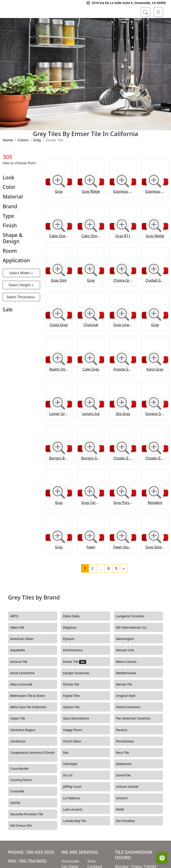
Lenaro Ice (91, 432)
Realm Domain (59, 387)
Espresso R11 (123, 210)
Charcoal (91, 343)
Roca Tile (126, 771)
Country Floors (25, 798)
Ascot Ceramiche (26, 691)
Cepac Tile (21, 737)
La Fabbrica (75, 816)
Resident (155, 521)
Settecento (127, 782)
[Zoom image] (59, 199)
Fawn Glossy (123, 565)
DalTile (19, 821)
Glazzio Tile (75, 725)
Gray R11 (123, 254)
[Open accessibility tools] (162, 858)
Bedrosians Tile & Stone (32, 714)
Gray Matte (155, 254)
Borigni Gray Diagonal (91, 476)
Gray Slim (59, 299)
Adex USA (21, 645)
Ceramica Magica (26, 748)
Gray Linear (123, 343)
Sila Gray (123, 432)
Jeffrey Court (76, 805)
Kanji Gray (155, 387)
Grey (37, 158)
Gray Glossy (155, 565)
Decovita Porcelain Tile (30, 832)
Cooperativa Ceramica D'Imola (32, 773)
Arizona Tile (23, 680)
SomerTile (127, 794)
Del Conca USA (24, 844)
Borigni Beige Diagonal (59, 476)
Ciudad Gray (155, 299)
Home (8, 158)
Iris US (71, 794)
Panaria (125, 748)
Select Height (20, 303)
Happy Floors (77, 748)
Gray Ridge (91, 210)
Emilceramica (76, 668)
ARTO (18, 634)
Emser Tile (74, 680)
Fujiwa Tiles (75, 714)
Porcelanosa (128, 759)
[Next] (124, 587)
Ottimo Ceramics (132, 725)
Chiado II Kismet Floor (155, 476)
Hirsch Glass (75, 759)
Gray (59, 210)
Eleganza (74, 645)
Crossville (20, 810)
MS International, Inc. (136, 645)
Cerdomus (22, 759)
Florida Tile (75, 702)
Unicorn (125, 816)
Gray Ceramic (91, 521)
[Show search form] (145, 12)
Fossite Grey (123, 387)
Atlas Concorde (25, 702)
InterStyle (73, 782)
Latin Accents (75, 828)
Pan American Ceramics (137, 737)
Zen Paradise (129, 839)
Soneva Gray (155, 432)
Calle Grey (91, 387)
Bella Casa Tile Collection (32, 725)
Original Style (130, 714)
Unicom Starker (131, 805)
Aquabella (21, 668)
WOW (123, 828)
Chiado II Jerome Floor (123, 476)
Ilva (69, 771)
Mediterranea (129, 691)
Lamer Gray (59, 432)
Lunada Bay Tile (78, 839)
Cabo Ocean (59, 254)
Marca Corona (130, 680)
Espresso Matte (155, 210)
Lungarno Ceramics (134, 634)
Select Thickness (20, 315)
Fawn (91, 565)
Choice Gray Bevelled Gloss (123, 299)
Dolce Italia (74, 634)
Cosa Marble (23, 787)
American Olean (26, 657)
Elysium (73, 657)
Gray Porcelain (123, 521)
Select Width (20, 291)
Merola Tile (127, 702)
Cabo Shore (91, 254)
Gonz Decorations (79, 737)
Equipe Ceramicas (79, 691)
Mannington (128, 657)
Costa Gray (59, 343)
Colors (23, 158)
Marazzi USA (128, 668)
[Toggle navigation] (158, 12)
